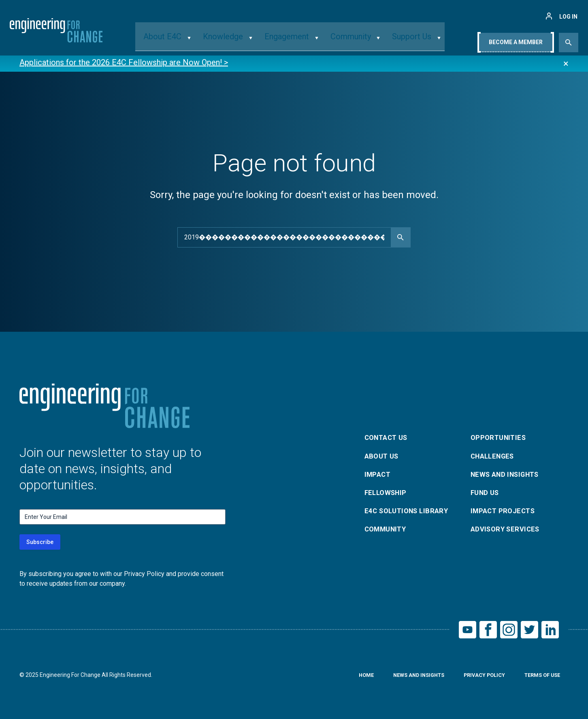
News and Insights (508, 474)
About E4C (178, 42)
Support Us (400, 42)
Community (345, 42)
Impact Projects (505, 513)
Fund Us (486, 493)
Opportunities (500, 435)
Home (351, 678)
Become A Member (516, 43)
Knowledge (231, 42)
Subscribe (40, 542)
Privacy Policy (478, 678)
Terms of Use (540, 678)
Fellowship (387, 493)
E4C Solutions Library (409, 513)
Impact (379, 474)
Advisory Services (508, 532)
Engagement (287, 42)
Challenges (495, 454)
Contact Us (388, 435)
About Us (383, 454)
